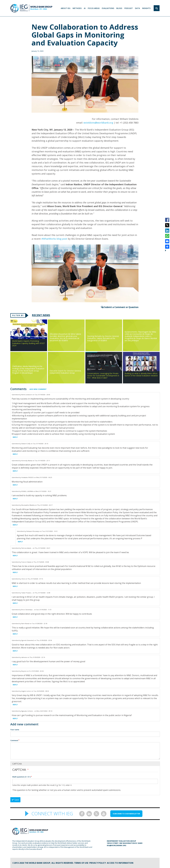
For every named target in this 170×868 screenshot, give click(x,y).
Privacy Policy (98, 863)
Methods (77, 8)
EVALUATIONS (108, 8)
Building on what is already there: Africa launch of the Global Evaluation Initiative (141, 374)
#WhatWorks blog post (54, 239)
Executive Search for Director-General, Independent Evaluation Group (65, 372)
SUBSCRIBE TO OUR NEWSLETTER (126, 814)
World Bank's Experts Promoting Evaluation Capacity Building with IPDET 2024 (29, 343)
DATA (137, 8)
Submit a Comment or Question (121, 307)
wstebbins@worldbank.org (98, 123)
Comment (14, 740)
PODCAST (129, 8)
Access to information (120, 863)
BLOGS (119, 8)
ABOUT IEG (66, 8)
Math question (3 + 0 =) (22, 777)
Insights (146, 8)
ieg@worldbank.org (117, 845)
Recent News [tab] (41, 315)
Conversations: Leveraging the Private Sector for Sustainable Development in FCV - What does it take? (103, 376)
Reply (15, 437)
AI (85, 8)
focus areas (94, 8)
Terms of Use (81, 863)
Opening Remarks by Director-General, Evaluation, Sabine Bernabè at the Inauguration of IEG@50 (103, 338)
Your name (15, 730)
